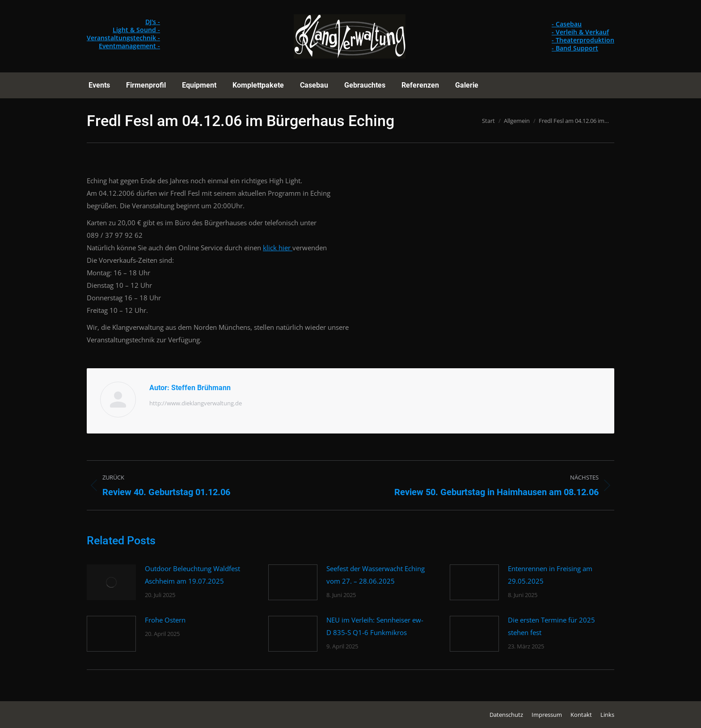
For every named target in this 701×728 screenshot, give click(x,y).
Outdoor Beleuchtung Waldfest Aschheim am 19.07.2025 (192, 575)
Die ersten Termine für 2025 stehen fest (551, 626)
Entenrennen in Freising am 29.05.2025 (550, 575)
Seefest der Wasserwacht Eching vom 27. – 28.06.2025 (376, 575)
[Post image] (111, 582)
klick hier (278, 248)
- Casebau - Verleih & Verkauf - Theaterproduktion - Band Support (583, 36)
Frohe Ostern (165, 620)
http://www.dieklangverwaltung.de (196, 403)
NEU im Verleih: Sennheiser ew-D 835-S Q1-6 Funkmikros (375, 626)
